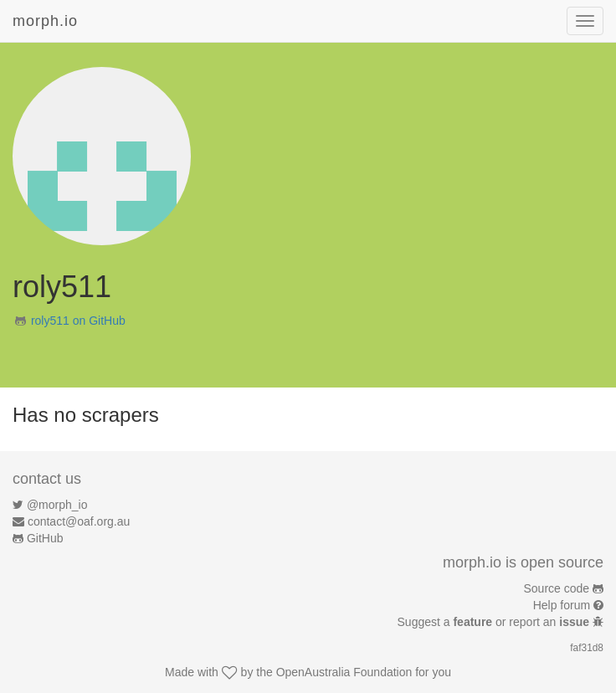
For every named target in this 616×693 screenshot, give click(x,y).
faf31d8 (587, 648)
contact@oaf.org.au (79, 521)
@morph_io (57, 505)
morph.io (45, 21)
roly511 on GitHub (78, 321)
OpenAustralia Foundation (344, 672)
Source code (557, 588)
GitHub (45, 538)
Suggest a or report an (495, 622)
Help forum (562, 605)
